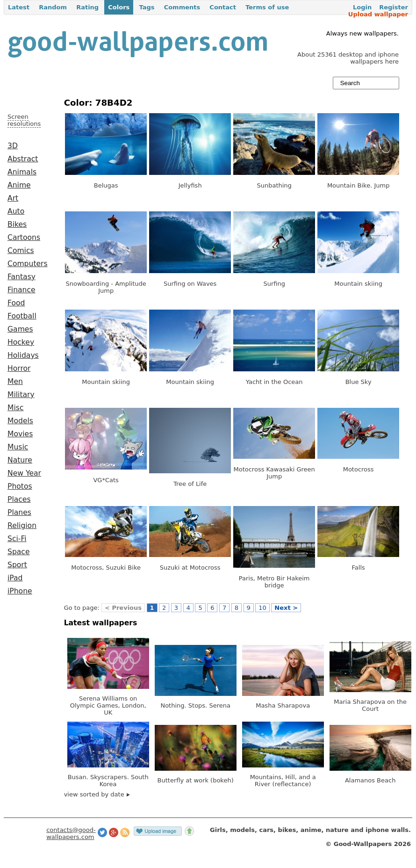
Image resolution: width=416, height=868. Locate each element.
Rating (87, 7)
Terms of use (267, 7)
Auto (16, 211)
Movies (20, 434)
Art (13, 198)
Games (20, 329)
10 (262, 608)
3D (13, 146)
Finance (22, 290)
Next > (286, 608)
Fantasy (22, 277)
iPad (15, 578)
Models (20, 421)
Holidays (23, 355)
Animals (22, 172)
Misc (16, 408)
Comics (21, 251)
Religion (22, 526)
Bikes (17, 224)
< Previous (123, 608)
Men (15, 382)
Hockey (21, 342)
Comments (182, 7)
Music (18, 447)
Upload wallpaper (378, 14)
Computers (28, 264)
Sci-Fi (17, 539)
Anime (19, 185)
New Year (24, 473)
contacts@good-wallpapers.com (71, 833)
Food (16, 303)
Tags (147, 7)
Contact (223, 7)
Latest (19, 7)
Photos (20, 486)
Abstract (23, 159)
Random (53, 7)
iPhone (20, 591)
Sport (17, 565)
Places (19, 499)
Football (22, 316)
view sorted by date (97, 794)
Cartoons (24, 238)
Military (21, 395)
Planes (19, 513)
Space (19, 552)
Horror (19, 369)
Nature (20, 460)
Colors (119, 7)
